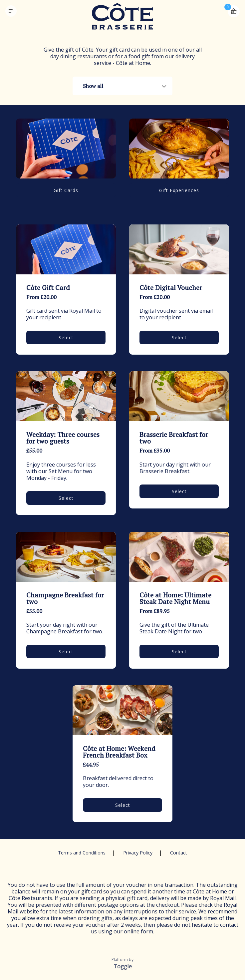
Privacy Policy (138, 853)
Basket (234, 8)
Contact (179, 853)
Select (66, 337)
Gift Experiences (179, 190)
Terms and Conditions (82, 853)
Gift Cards (66, 190)
